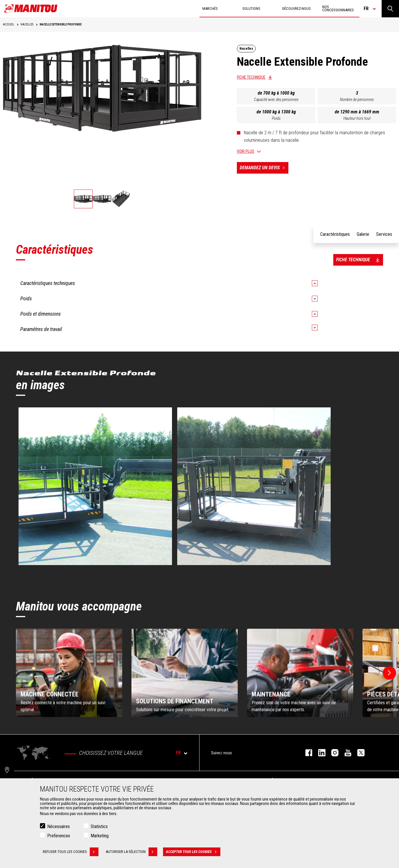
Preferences (59, 836)
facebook (306, 753)
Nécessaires (58, 826)
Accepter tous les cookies (193, 852)
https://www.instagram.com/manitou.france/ (332, 753)
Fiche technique (251, 77)
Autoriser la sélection (131, 852)
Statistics (99, 826)
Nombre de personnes (357, 100)
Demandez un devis (264, 168)
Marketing (100, 836)
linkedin (319, 753)
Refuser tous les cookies (71, 852)
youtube (345, 753)
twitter (358, 753)
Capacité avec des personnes (276, 100)
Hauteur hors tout (357, 118)
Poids (276, 118)
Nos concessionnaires (338, 8)
